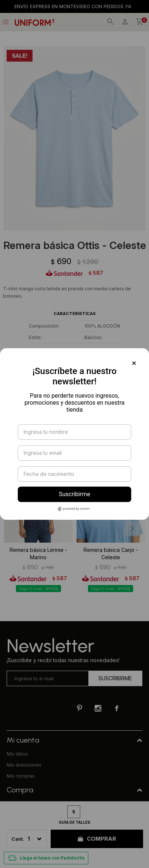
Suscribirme (74, 494)
